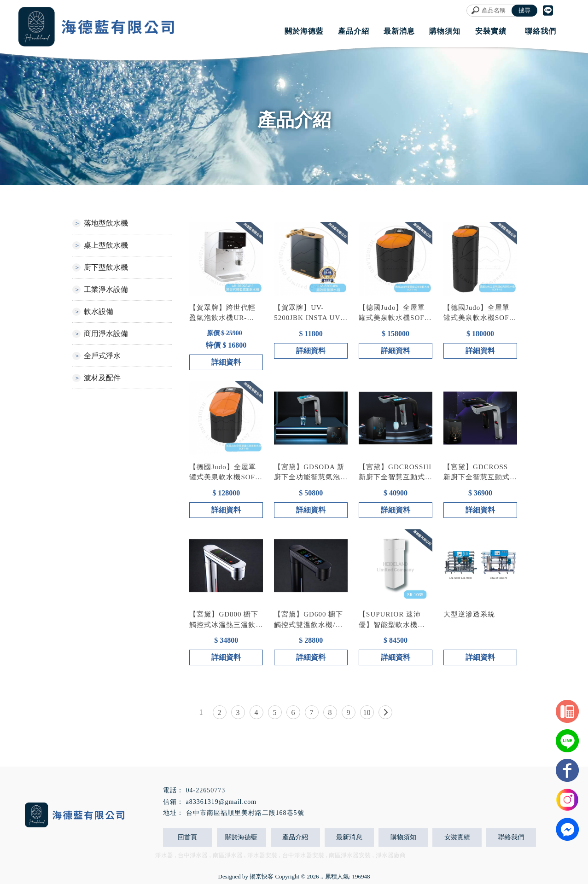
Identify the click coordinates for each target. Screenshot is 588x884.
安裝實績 (457, 837)
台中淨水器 (193, 855)
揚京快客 (262, 876)
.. (322, 876)
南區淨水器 (228, 855)
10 (367, 712)
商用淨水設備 (106, 334)
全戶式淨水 (102, 356)
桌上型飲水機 (106, 245)
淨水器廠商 (391, 855)
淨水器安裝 (262, 855)
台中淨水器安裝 (303, 855)
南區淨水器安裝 (350, 855)
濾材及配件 (102, 378)
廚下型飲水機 (106, 267)
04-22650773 (206, 790)
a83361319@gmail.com (221, 802)
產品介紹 (295, 837)
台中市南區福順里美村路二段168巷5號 (245, 813)
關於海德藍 (241, 837)
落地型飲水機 (106, 223)
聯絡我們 (511, 837)
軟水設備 (99, 311)
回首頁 (187, 837)
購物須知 (403, 837)
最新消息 (349, 837)
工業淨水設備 (106, 289)
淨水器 (164, 855)
